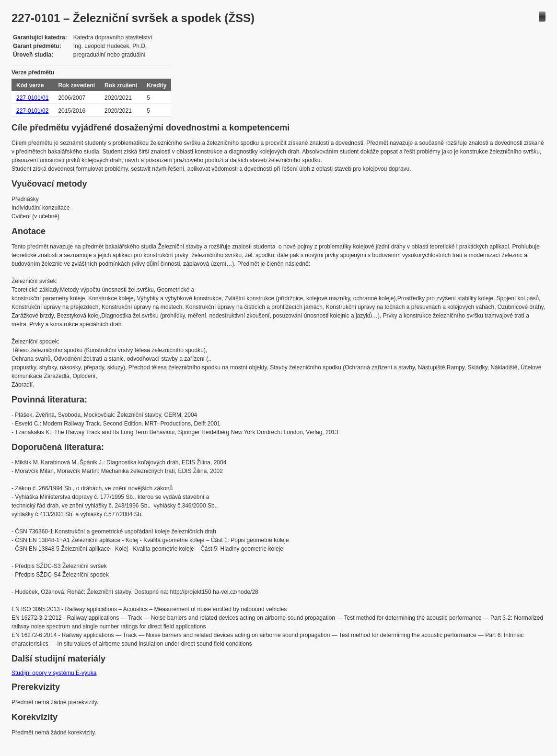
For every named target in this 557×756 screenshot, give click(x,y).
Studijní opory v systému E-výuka (54, 673)
